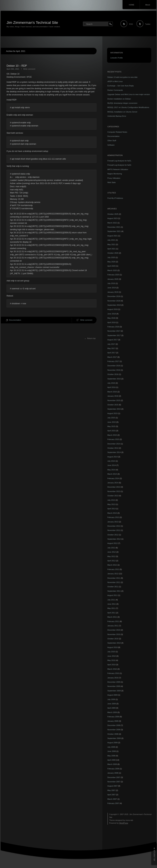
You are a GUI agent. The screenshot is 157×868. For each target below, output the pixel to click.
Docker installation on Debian (119, 99)
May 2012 (111, 556)
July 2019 (111, 283)
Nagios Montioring (115, 174)
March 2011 (112, 617)
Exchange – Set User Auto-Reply (121, 86)
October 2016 (113, 374)
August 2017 (112, 340)
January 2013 (113, 522)
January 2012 (113, 574)
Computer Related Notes (117, 132)
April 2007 (111, 795)
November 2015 (114, 400)
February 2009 (113, 717)
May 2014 (111, 470)
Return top (91, 338)
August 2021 (112, 236)
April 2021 (111, 249)
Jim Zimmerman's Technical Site (32, 23)
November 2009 (114, 686)
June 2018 (112, 314)
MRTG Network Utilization (118, 169)
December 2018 (114, 296)
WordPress (124, 823)
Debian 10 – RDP (17, 66)
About (148, 5)
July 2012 (111, 548)
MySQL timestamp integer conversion (122, 103)
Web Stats (112, 182)
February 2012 (113, 569)
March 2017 (112, 357)
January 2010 (113, 678)
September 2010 (114, 643)
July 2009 (111, 699)
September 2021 (114, 231)
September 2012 (114, 539)
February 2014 (113, 478)
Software (111, 145)
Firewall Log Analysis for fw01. (120, 161)
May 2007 (111, 790)
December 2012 (114, 526)
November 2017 (114, 331)
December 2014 (114, 444)
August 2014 (112, 457)
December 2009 (114, 682)
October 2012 (113, 535)
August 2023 (112, 218)
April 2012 (111, 561)
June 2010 (112, 656)
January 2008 (113, 773)
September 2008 (114, 738)
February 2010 (113, 673)
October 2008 (113, 734)
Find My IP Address (115, 198)
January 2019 (113, 292)
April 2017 (111, 353)
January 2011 (113, 626)
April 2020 (111, 266)
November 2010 (114, 634)
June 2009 (112, 704)
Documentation (15, 320)
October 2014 (113, 448)
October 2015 (113, 405)
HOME (132, 5)
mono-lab (129, 820)
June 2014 (112, 465)
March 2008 (112, 764)
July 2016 (111, 383)
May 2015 (111, 426)
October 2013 (113, 496)
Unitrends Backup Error (117, 116)
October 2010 (113, 639)
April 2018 (111, 322)
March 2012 (112, 565)
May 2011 (111, 608)
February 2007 (113, 803)
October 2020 (113, 253)
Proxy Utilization (114, 178)
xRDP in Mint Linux (115, 81)
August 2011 (112, 595)
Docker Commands (115, 90)
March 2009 (112, 712)
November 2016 (114, 370)
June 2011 (112, 604)
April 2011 (111, 613)
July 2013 (111, 500)
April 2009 (111, 708)
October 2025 (113, 214)
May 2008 (111, 756)
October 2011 (113, 587)
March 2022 (112, 223)
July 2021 (111, 240)
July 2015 (111, 418)
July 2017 (111, 344)
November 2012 (114, 530)
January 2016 (113, 396)
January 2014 (113, 483)
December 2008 (114, 725)
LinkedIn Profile (117, 58)
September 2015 (114, 409)
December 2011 (114, 578)
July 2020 (111, 257)
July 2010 (111, 652)
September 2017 (114, 335)
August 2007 (112, 786)
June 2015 (112, 422)
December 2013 (114, 487)
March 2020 (112, 270)
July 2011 (111, 600)
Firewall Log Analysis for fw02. (120, 165)
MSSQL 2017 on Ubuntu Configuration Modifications (128, 107)
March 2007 (112, 799)
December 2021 (114, 227)
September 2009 (114, 691)
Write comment (29, 69)
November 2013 (114, 491)
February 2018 (113, 327)
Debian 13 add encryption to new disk (122, 77)
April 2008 (111, 760)
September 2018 (114, 305)
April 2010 (111, 665)
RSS (131, 24)
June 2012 (112, 552)
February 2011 (113, 621)
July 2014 (111, 461)
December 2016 (114, 366)
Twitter (148, 24)
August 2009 (112, 695)
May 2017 (111, 348)
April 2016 (111, 387)
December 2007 (114, 777)
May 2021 (111, 244)
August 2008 (112, 743)
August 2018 (112, 309)
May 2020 (111, 262)
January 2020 (113, 279)
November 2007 (114, 782)
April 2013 (111, 509)
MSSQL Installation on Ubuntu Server (122, 112)
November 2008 (114, 730)
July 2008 (111, 747)
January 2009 (113, 721)
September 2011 (114, 591)
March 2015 (112, 435)
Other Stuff (112, 141)
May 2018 (111, 318)
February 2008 (113, 769)
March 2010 (112, 669)
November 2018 (114, 301)
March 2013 (112, 513)
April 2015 (111, 431)
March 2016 (112, 392)
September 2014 (114, 452)
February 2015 (113, 439)
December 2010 (114, 630)
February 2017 (113, 361)
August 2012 (112, 543)
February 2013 (113, 517)
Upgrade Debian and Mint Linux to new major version (129, 94)
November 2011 (114, 582)
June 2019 (112, 288)
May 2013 (111, 504)
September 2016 (114, 379)
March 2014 (112, 474)
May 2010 (111, 660)
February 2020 (113, 275)
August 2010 (112, 647)
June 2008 (112, 751)
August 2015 (112, 413)
